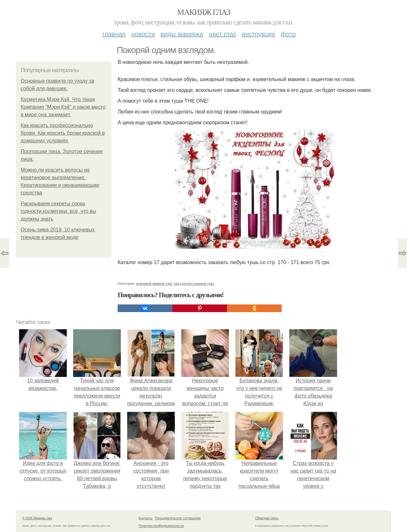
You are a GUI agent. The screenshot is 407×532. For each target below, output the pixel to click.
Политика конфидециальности (161, 526)
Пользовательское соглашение (178, 518)
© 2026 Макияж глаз (37, 518)
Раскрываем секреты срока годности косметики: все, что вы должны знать (58, 211)
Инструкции (258, 34)
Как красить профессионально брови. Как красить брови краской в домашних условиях (63, 133)
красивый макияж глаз (154, 283)
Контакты (145, 518)
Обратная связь (267, 518)
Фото (288, 34)
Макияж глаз (204, 12)
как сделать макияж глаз (194, 283)
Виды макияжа (182, 34)
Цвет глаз (223, 34)
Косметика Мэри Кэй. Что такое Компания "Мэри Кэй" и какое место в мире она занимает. (63, 107)
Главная (114, 34)
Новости (143, 34)
